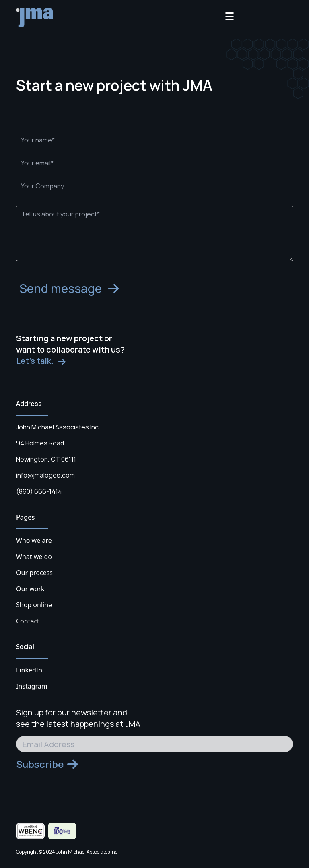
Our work (30, 589)
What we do (34, 557)
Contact (28, 621)
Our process (34, 573)
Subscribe (47, 764)
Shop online (34, 605)
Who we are (34, 540)
